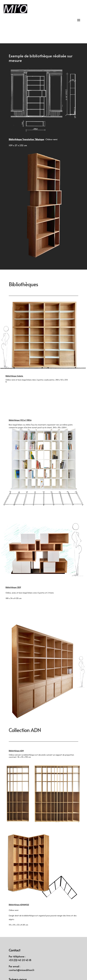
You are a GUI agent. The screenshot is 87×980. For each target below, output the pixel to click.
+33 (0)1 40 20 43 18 (20, 960)
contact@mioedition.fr (22, 970)
